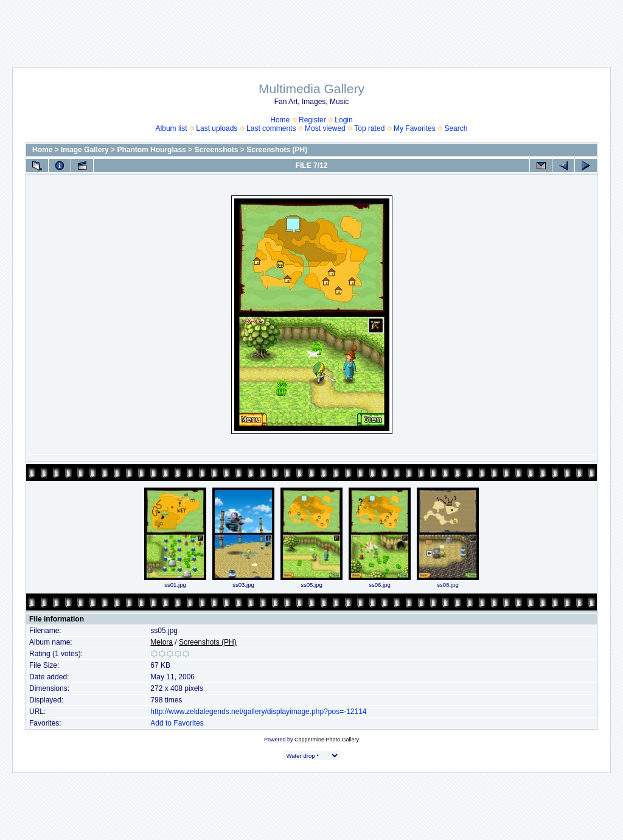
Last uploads (217, 128)
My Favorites (415, 128)
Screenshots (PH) (277, 150)
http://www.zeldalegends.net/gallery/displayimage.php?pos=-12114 (258, 712)
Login (343, 120)
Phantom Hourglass (151, 150)
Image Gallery (85, 150)
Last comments (271, 128)
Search (456, 128)
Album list (172, 128)
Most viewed (325, 128)
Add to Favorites (177, 723)
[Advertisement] (311, 27)
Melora (162, 642)
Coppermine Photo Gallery (327, 740)
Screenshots (216, 150)
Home (280, 120)
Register (312, 120)
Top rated (369, 128)
